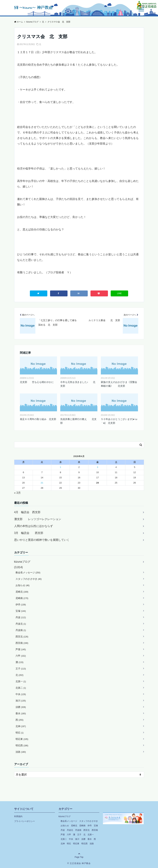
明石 (20, 733)
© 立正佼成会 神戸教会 (79, 863)
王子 (21, 669)
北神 (21, 726)
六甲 (21, 656)
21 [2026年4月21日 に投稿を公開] (42, 483)
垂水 (21, 713)
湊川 (21, 701)
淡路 (21, 752)
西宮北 (22, 637)
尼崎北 (22, 592)
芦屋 (21, 649)
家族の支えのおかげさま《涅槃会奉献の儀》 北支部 (119, 384)
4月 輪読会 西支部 (27, 512)
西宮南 (22, 643)
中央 (21, 694)
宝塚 (21, 611)
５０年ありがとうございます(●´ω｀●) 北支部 (119, 421)
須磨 (21, 707)
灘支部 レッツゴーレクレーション (38, 519)
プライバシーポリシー (25, 821)
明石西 (22, 745)
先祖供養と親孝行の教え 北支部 (78, 421)
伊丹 (21, 605)
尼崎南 (22, 598)
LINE (119, 293)
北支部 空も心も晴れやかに (37, 382)
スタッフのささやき (29, 579)
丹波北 (21, 624)
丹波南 (21, 630)
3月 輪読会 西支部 (29, 533)
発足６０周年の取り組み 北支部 (38, 419)
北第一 (21, 681)
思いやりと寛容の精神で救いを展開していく (42, 540)
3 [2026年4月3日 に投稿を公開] (97, 467)
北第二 (21, 688)
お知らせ (23, 585)
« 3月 (17, 493)
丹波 (21, 617)
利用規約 (18, 816)
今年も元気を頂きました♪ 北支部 (78, 384)
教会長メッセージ (28, 572)
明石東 (22, 739)
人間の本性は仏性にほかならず (33, 526)
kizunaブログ (22, 562)
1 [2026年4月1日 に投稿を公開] (61, 467)
